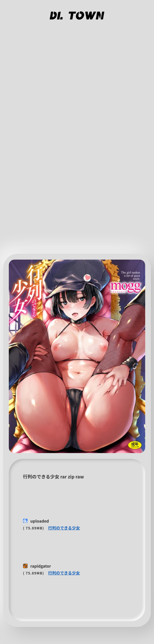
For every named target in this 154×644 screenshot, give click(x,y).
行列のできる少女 (64, 528)
